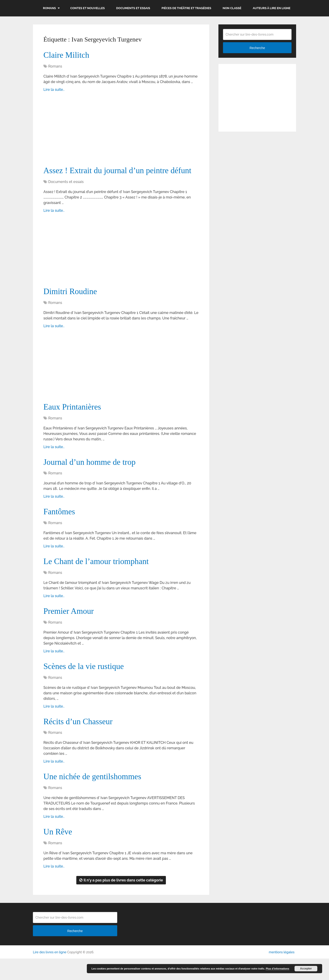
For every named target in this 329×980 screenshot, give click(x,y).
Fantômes (60, 528)
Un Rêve (59, 853)
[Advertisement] (121, 132)
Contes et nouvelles (87, 8)
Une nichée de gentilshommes (96, 797)
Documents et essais (133, 8)
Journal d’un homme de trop (93, 478)
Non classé (232, 8)
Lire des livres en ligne (50, 974)
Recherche (257, 48)
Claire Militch (68, 55)
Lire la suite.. (54, 90)
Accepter (306, 969)
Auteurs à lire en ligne (272, 8)
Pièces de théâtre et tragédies (186, 8)
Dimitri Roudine (72, 306)
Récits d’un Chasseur (80, 741)
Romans (49, 8)
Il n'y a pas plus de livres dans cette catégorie (121, 902)
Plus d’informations (277, 969)
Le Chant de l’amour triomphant (100, 579)
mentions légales (281, 974)
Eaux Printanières (74, 422)
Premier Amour (70, 629)
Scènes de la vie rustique (86, 685)
